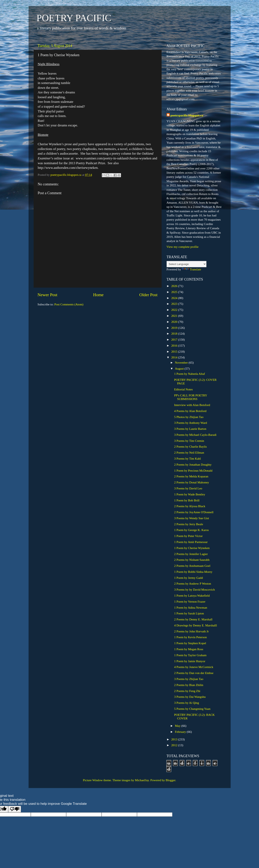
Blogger (170, 780)
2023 (175, 304)
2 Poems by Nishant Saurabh (192, 560)
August (180, 368)
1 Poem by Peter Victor (188, 536)
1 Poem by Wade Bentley (190, 494)
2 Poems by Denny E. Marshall (193, 619)
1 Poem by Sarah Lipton (189, 613)
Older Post (148, 295)
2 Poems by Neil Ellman (189, 452)
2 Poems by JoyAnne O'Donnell (194, 512)
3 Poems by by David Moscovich (195, 589)
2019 (175, 328)
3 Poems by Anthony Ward (191, 423)
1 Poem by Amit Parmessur (191, 542)
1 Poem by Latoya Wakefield (192, 595)
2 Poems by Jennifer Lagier (191, 554)
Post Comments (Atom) (69, 304)
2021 (175, 316)
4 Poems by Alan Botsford (190, 411)
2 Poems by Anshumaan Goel (192, 566)
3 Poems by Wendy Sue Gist (192, 518)
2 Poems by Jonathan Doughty (193, 464)
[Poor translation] (15, 809)
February (181, 732)
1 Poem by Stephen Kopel (190, 643)
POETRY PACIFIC (74, 18)
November (182, 362)
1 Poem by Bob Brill (187, 500)
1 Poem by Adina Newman (191, 607)
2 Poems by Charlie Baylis (190, 446)
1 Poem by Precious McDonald (193, 470)
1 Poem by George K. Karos (191, 530)
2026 (175, 286)
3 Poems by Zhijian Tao (189, 679)
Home (98, 295)
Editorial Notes (183, 389)
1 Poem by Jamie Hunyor (190, 661)
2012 (175, 745)
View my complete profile (183, 247)
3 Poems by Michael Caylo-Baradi (195, 435)
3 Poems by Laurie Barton (190, 429)
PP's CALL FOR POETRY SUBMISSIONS (191, 397)
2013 (175, 739)
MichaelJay (142, 780)
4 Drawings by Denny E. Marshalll (196, 625)
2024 (175, 298)
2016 (175, 345)
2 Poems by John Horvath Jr (191, 631)
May (178, 726)
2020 (175, 322)
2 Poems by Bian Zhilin (189, 685)
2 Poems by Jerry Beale (189, 524)
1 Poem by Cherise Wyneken (192, 548)
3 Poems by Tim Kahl (187, 458)
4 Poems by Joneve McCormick (194, 667)
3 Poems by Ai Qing (187, 703)
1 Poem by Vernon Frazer (190, 601)
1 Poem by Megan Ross (189, 649)
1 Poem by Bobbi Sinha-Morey (193, 572)
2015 (175, 351)
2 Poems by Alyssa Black (190, 506)
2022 (175, 310)
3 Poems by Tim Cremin (189, 441)
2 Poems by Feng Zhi (187, 691)
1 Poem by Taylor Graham (190, 655)
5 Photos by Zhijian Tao (189, 417)
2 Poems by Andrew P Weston (193, 583)
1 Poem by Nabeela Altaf (190, 374)
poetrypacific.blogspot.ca (187, 115)
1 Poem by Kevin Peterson (190, 637)
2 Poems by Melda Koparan (191, 476)
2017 (175, 339)
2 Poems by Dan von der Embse (194, 673)
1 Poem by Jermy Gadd (189, 578)
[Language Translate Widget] (186, 264)
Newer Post (47, 295)
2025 (175, 292)
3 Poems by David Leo (188, 488)
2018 (175, 333)
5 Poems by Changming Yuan (192, 709)
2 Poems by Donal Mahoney (192, 482)
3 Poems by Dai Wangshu (190, 697)
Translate (191, 269)
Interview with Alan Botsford (192, 405)
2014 (175, 357)
